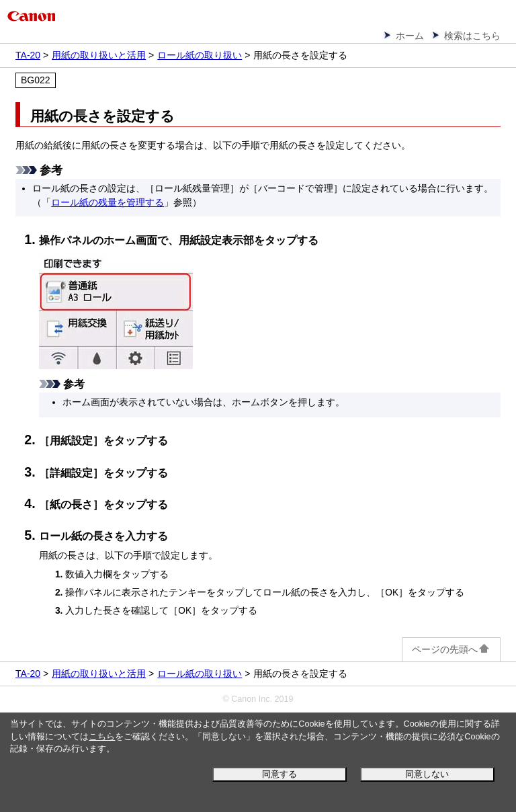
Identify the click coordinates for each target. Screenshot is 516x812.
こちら (102, 737)
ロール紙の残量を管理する (107, 202)
